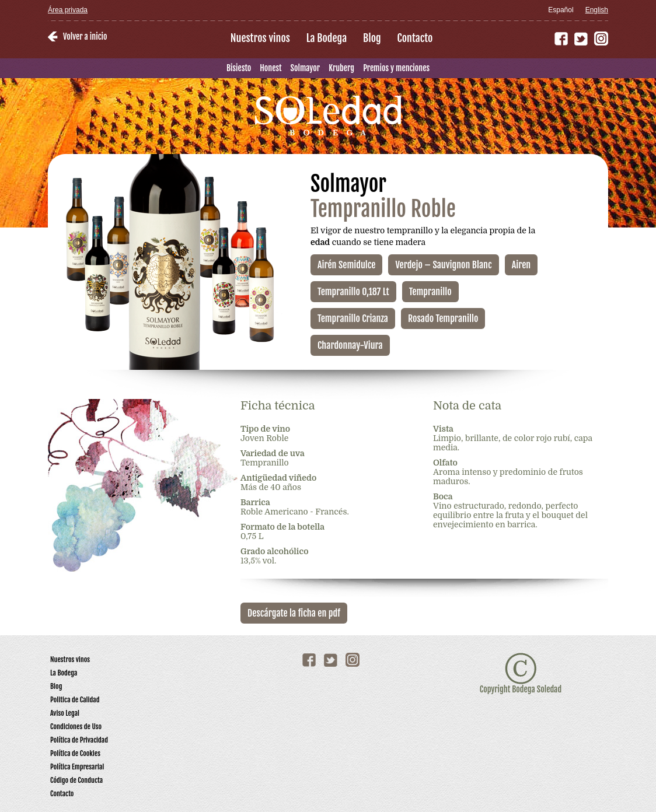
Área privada (68, 10)
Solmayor (306, 68)
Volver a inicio (85, 36)
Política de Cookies (75, 753)
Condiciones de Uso (76, 727)
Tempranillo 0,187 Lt (353, 292)
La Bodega (327, 38)
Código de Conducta (76, 780)
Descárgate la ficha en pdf (294, 613)
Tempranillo (430, 292)
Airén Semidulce (346, 265)
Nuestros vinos (260, 38)
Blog (372, 38)
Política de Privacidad (79, 740)
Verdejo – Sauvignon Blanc (443, 265)
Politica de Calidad (75, 700)
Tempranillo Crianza (353, 318)
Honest (271, 68)
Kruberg (341, 68)
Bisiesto (239, 68)
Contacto (415, 38)
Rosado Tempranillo (443, 318)
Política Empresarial (77, 767)
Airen (521, 265)
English (597, 10)
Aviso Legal (65, 713)
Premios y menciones (396, 68)
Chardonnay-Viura (350, 345)
